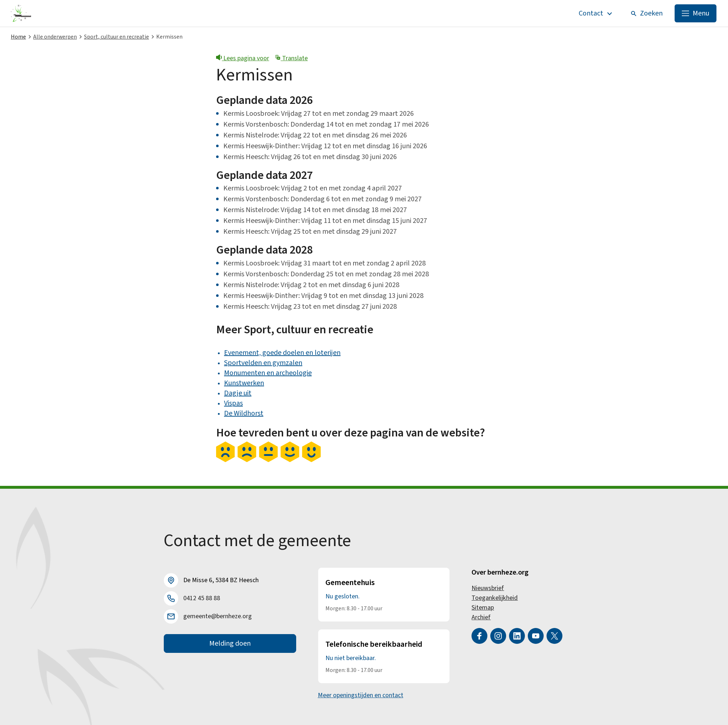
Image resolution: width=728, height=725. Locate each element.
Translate (291, 58)
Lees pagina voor (243, 58)
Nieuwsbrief (488, 588)
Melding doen (230, 643)
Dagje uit (238, 393)
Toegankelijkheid (495, 598)
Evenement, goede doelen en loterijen (282, 353)
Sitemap (483, 608)
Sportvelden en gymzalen (263, 363)
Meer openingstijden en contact (361, 695)
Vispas (233, 403)
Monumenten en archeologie (268, 373)
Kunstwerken (244, 383)
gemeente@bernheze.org (218, 616)
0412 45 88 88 (202, 598)
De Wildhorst (244, 413)
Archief (481, 617)
